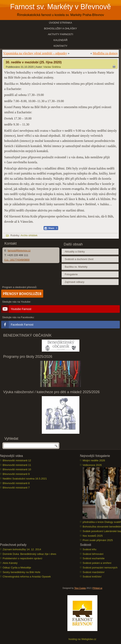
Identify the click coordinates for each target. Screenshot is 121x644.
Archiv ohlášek (29, 235)
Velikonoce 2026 (92, 465)
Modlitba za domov (105, 53)
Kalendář (60, 40)
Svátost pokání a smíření (97, 563)
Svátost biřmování (93, 554)
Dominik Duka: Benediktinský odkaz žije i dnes (29, 554)
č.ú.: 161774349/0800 (17, 260)
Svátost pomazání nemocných (100, 568)
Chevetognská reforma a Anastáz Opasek (27, 577)
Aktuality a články (75, 252)
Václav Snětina (52, 67)
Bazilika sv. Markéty (76, 267)
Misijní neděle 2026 (94, 460)
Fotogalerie (71, 274)
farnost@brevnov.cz (19, 251)
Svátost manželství (93, 572)
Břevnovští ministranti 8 (16, 483)
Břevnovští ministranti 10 (17, 469)
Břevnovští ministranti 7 (16, 488)
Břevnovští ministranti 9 (16, 474)
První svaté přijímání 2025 (98, 540)
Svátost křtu (89, 549)
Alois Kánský (10, 563)
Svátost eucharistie (94, 558)
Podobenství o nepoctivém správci (22, 558)
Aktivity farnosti (60, 34)
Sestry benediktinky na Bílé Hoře (21, 572)
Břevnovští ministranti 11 (17, 465)
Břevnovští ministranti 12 (17, 460)
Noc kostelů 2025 (93, 536)
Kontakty (60, 46)
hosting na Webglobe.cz (82, 639)
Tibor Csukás (80, 588)
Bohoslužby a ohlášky (60, 28)
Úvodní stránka (61, 23)
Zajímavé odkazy (74, 282)
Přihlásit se (97, 588)
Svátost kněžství (92, 577)
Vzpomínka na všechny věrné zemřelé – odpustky (35, 53)
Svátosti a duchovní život (79, 259)
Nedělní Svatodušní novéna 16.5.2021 (25, 479)
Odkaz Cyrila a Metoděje (17, 568)
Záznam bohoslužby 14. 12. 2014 (22, 549)
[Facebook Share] (51, 228)
